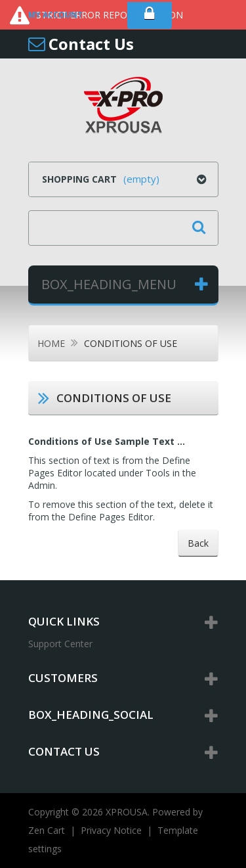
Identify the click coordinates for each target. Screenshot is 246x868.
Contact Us (91, 44)
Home (51, 343)
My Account (55, 15)
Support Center (60, 644)
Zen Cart (47, 830)
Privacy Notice (111, 830)
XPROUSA (127, 812)
